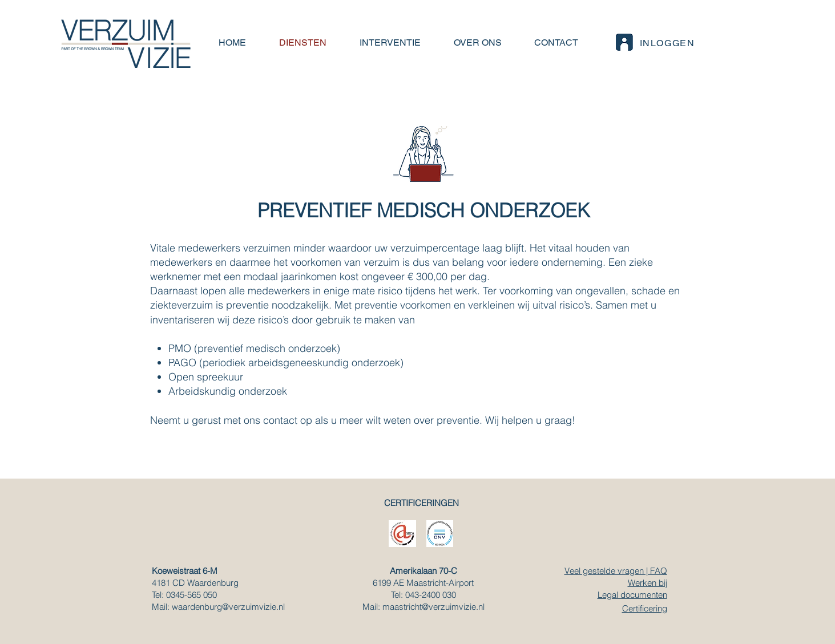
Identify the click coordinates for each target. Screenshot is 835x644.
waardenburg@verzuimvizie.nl (228, 607)
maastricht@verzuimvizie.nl (433, 607)
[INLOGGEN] (654, 43)
